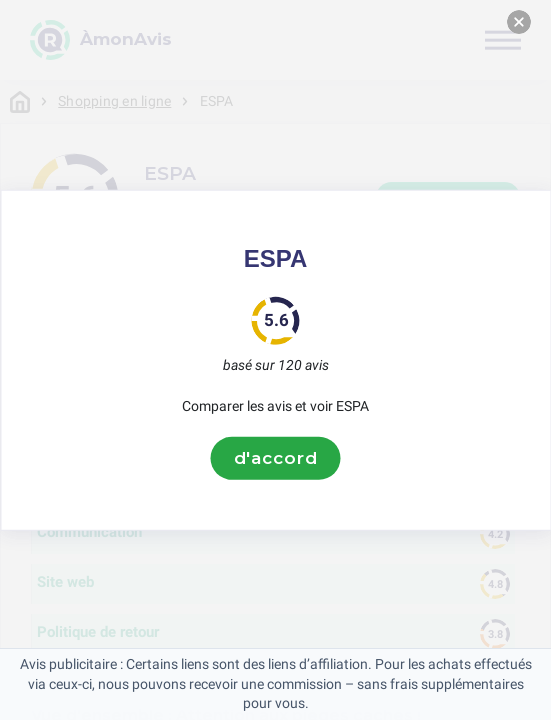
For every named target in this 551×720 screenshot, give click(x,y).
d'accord (276, 458)
